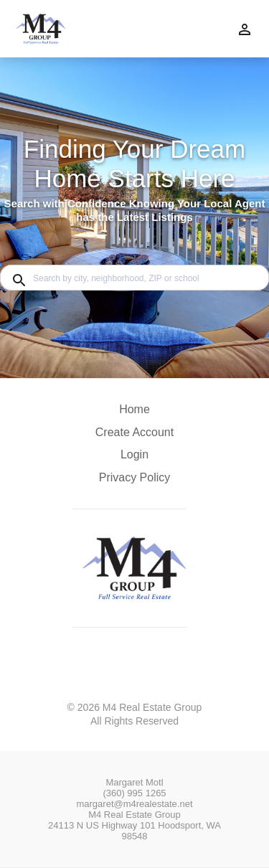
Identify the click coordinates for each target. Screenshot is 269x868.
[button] (134, 458)
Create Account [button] (134, 432)
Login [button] (134, 454)
